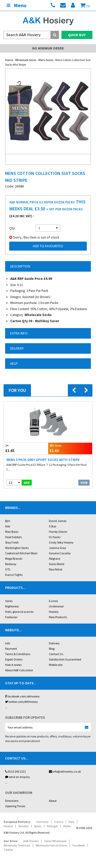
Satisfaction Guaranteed (65, 659)
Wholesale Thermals (17, 845)
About (53, 801)
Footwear (11, 617)
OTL (8, 569)
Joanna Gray (57, 548)
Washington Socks (17, 548)
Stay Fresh (12, 542)
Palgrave (55, 559)
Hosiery (54, 612)
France (59, 822)
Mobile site (56, 665)
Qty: (12, 228)
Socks (9, 601)
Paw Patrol (56, 569)
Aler (8, 526)
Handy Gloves (58, 532)
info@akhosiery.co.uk (65, 771)
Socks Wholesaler (55, 841)
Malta (67, 826)
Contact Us (56, 654)
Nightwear (12, 606)
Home (9, 60)
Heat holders (13, 537)
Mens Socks (46, 60)
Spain (38, 826)
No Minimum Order (48, 48)
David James (58, 521)
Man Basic (12, 532)
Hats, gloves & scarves (19, 612)
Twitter (8, 850)
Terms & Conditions (18, 654)
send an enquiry (18, 777)
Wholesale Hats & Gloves (51, 845)
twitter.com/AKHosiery (22, 702)
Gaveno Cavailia (60, 553)
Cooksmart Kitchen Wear (21, 553)
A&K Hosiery (31, 841)
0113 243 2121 (15, 771)
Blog (52, 649)
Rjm (8, 521)
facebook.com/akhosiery (22, 696)
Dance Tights (14, 575)
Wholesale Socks (26, 60)
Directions (12, 801)
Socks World (57, 564)
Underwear (56, 606)
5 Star (53, 526)
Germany (42, 822)
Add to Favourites (48, 246)
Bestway (11, 564)
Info (8, 643)
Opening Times (15, 806)
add (27, 483)
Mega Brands (14, 559)
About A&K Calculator (19, 670)
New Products (58, 617)
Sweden (23, 826)
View (84, 483)
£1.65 (26, 448)
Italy (72, 822)
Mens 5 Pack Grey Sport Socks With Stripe (43, 460)
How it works (13, 665)
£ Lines (53, 601)
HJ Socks (55, 537)
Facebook (79, 845)
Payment (11, 649)
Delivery (54, 643)
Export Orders (14, 659)
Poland (8, 826)
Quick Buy (77, 35)
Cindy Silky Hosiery (61, 542)
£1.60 (70, 448)
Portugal (52, 826)
